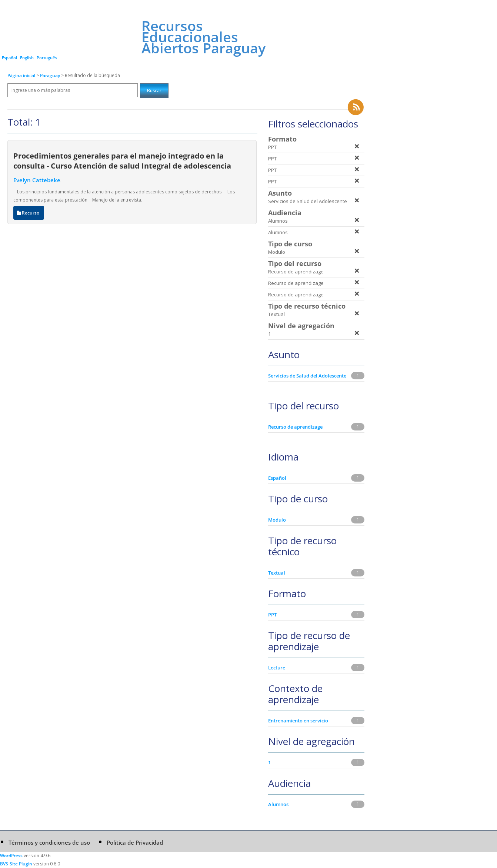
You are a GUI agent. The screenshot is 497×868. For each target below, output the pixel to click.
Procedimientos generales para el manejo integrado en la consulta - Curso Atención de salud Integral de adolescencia (122, 161)
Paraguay (51, 75)
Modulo (277, 520)
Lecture (277, 668)
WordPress (11, 856)
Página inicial (21, 75)
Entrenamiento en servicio (298, 721)
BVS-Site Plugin (16, 864)
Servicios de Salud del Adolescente (307, 376)
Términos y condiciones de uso (49, 842)
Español (9, 58)
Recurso (29, 213)
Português (47, 58)
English (27, 58)
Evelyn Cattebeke (37, 180)
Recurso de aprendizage (295, 427)
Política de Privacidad (135, 842)
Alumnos (278, 804)
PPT (272, 615)
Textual (277, 573)
